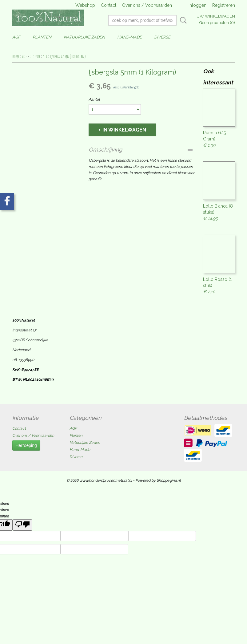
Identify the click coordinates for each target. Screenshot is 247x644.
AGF (16, 37)
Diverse (162, 37)
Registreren (224, 5)
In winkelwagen (124, 130)
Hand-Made (129, 37)
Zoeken (182, 20)
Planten (42, 37)
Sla (45, 57)
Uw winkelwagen (216, 16)
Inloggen (197, 5)
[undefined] (22, 525)
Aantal (94, 99)
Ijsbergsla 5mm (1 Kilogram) (68, 57)
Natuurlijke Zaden (84, 37)
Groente (35, 57)
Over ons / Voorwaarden (147, 5)
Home (16, 57)
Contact (109, 5)
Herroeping (26, 445)
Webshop (85, 5)
